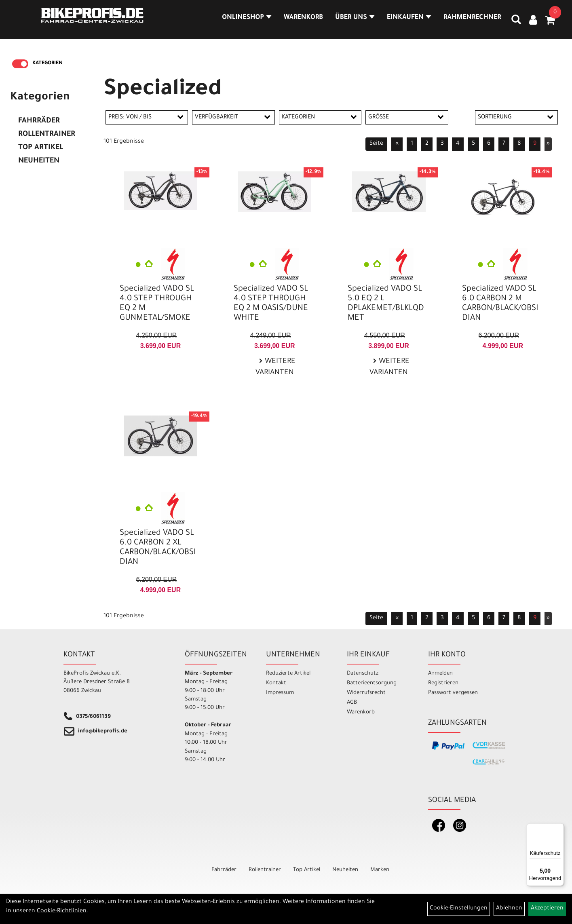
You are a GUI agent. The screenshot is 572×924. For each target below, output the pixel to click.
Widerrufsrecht (366, 693)
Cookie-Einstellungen (459, 909)
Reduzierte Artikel (288, 674)
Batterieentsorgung (372, 683)
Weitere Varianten (275, 368)
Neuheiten (39, 161)
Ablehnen (509, 909)
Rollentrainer (47, 135)
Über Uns (348, 22)
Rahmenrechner (465, 22)
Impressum (280, 693)
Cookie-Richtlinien (62, 911)
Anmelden (440, 674)
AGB (352, 703)
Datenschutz (363, 674)
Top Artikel (41, 148)
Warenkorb (297, 22)
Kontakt (276, 683)
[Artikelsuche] (509, 25)
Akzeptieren (547, 909)
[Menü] (559, 828)
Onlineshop (240, 22)
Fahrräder (39, 121)
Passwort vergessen (453, 693)
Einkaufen (402, 22)
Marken (380, 870)
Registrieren (443, 683)
